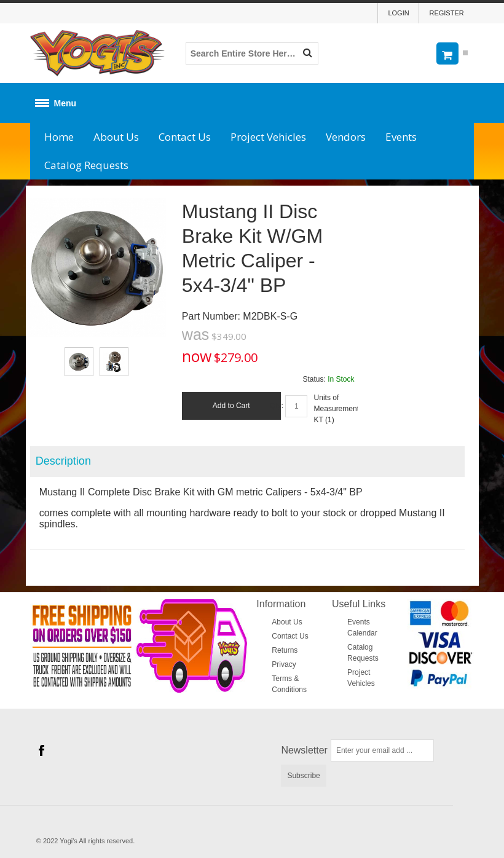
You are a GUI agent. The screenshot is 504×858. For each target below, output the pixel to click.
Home (59, 137)
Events (401, 137)
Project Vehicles (268, 137)
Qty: (277, 406)
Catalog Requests (86, 165)
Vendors (346, 137)
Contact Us (185, 137)
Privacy (284, 664)
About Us (116, 137)
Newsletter (304, 750)
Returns (285, 650)
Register (446, 13)
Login (398, 13)
